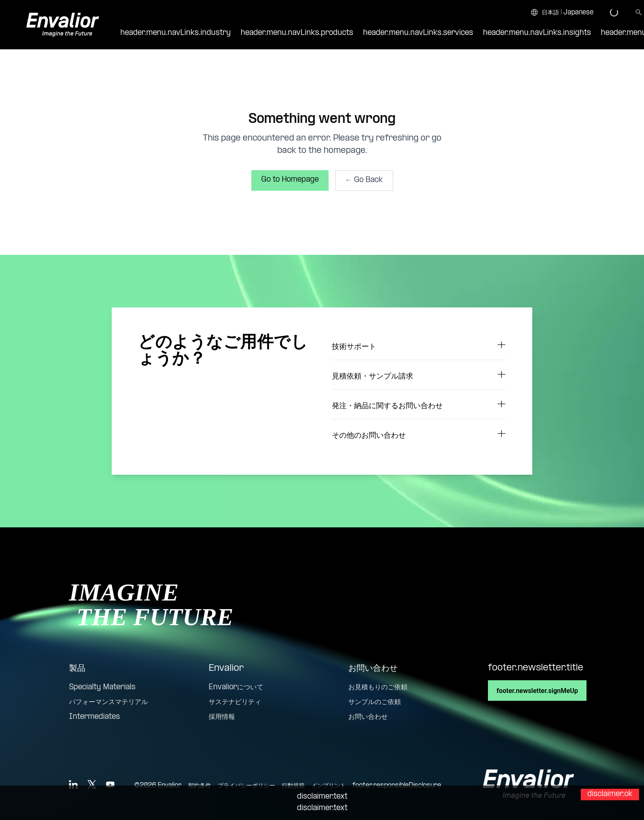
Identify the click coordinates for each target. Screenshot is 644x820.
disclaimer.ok (610, 794)
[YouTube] (110, 784)
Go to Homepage (290, 180)
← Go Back (364, 180)
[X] (92, 784)
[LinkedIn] (73, 784)
